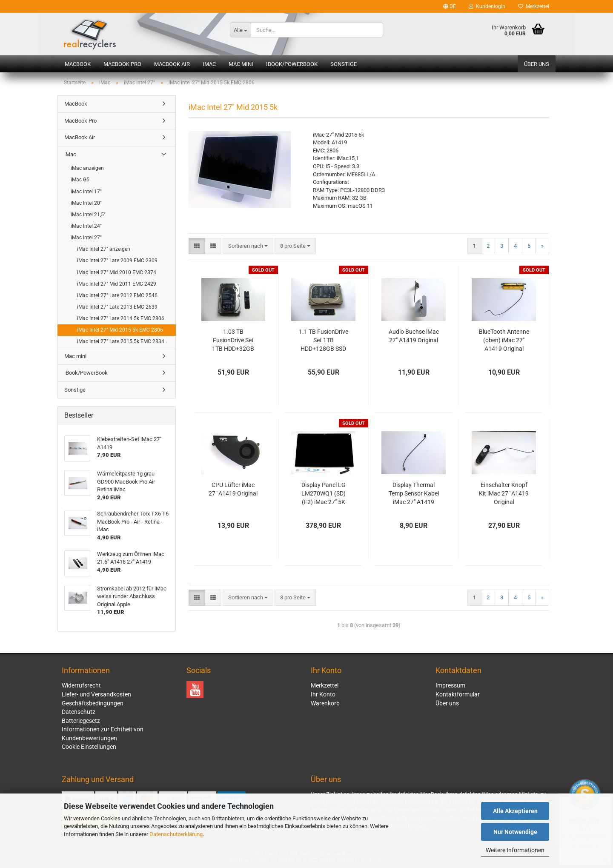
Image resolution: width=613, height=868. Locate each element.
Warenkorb (325, 703)
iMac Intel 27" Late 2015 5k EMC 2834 (121, 341)
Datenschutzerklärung (176, 834)
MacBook (78, 64)
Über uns (537, 64)
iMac (209, 64)
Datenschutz (79, 712)
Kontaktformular (458, 694)
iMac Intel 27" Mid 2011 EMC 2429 (117, 284)
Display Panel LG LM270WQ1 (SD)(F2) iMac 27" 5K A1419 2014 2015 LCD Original (323, 494)
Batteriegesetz (81, 721)
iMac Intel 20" (86, 203)
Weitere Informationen (515, 850)
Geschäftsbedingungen (93, 703)
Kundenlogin (487, 6)
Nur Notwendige (515, 832)
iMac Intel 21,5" (88, 215)
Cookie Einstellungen (89, 747)
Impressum (450, 685)
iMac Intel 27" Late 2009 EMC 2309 (117, 261)
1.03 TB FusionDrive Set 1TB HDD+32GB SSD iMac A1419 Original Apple (233, 341)
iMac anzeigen (87, 168)
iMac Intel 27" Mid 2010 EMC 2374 (117, 272)
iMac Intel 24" (86, 226)
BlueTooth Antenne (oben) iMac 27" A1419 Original (504, 340)
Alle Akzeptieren (515, 811)
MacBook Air (172, 64)
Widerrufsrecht (81, 685)
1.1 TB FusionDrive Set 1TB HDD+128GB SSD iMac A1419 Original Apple (324, 341)
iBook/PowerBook (292, 64)
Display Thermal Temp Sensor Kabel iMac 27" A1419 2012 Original (414, 494)
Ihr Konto (323, 694)
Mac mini (241, 64)
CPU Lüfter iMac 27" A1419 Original (233, 489)
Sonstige (344, 64)
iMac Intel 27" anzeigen (104, 249)
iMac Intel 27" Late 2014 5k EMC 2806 (121, 318)
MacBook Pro (122, 64)
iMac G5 (80, 180)
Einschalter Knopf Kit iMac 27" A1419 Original (504, 493)
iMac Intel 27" (86, 238)
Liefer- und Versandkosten (96, 694)
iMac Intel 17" (86, 192)
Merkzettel (534, 6)
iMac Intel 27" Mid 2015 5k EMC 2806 (120, 330)
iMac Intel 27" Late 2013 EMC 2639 (117, 307)
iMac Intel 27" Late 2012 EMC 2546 (117, 295)
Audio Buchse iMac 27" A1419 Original (414, 336)
